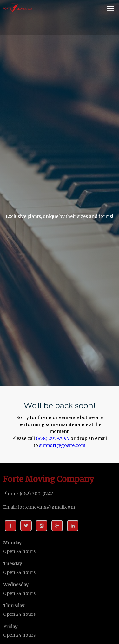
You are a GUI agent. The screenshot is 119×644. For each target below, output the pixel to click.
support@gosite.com (62, 445)
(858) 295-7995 (53, 438)
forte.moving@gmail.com (46, 507)
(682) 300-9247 (36, 494)
